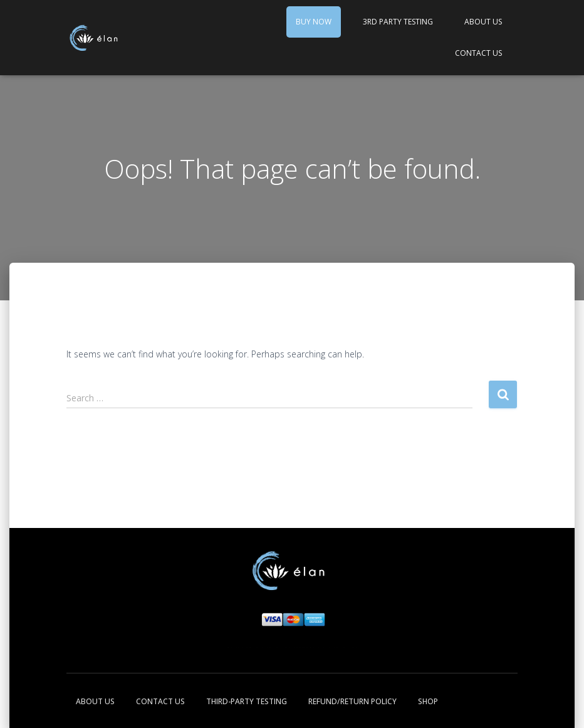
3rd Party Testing (398, 22)
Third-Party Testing (247, 701)
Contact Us (478, 53)
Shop (428, 701)
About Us (483, 22)
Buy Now (314, 22)
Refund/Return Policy (352, 701)
